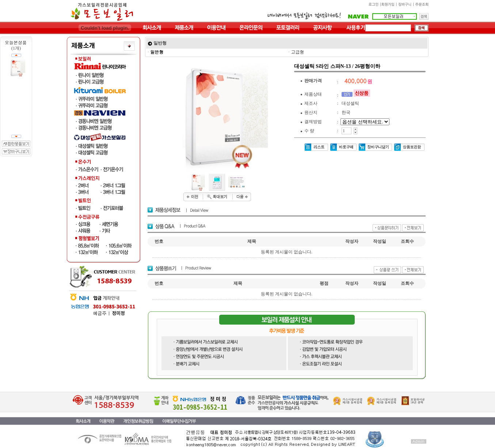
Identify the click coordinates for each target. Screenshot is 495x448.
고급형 (298, 52)
